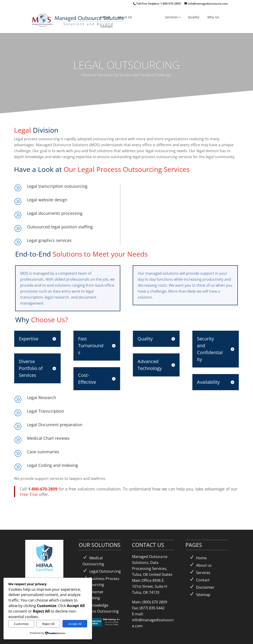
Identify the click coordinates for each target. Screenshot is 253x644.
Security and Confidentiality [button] (210, 349)
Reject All (48, 624)
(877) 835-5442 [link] (152, 608)
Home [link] (105, 17)
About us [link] (204, 565)
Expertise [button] (29, 339)
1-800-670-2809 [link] (171, 4)
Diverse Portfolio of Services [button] (31, 368)
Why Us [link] (213, 17)
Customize (21, 624)
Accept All (75, 624)
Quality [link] (194, 17)
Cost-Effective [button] (87, 379)
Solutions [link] (147, 17)
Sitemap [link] (203, 595)
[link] (78, 20)
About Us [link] (125, 17)
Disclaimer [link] (205, 587)
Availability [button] (208, 382)
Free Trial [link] (29, 494)
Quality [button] (145, 339)
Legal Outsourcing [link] (105, 571)
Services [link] (171, 17)
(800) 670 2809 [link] (155, 602)
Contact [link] (107, 26)
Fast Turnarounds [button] (91, 346)
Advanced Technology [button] (150, 365)
